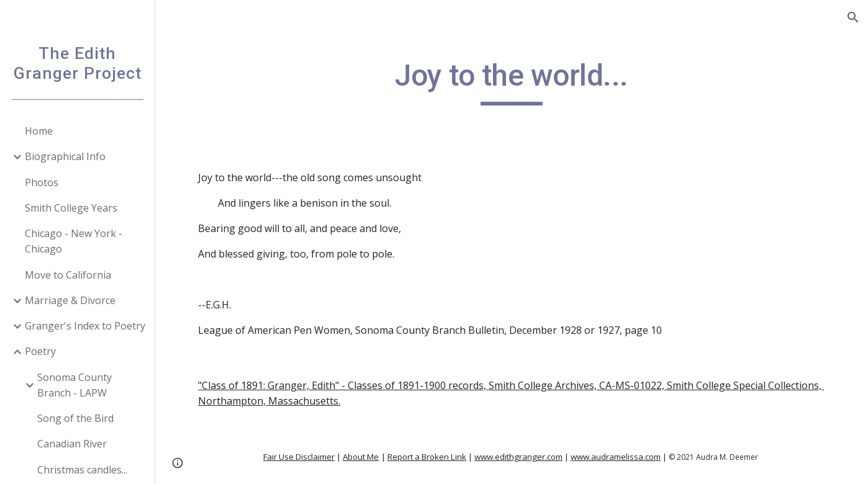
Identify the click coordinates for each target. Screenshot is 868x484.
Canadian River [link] (72, 444)
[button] (853, 17)
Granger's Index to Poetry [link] (85, 326)
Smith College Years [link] (71, 208)
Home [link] (39, 131)
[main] (511, 81)
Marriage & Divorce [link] (70, 300)
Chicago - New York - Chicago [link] (74, 241)
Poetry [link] (40, 351)
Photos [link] (42, 182)
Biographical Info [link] (65, 156)
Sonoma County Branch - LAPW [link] (75, 385)
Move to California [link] (68, 275)
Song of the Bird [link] (75, 418)
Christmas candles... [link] (82, 470)
